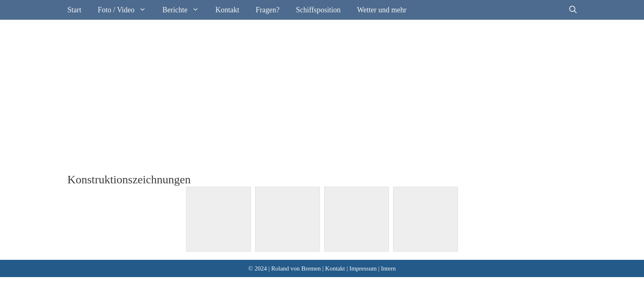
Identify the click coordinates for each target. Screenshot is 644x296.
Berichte (185, 10)
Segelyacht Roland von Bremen (161, 49)
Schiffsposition (319, 10)
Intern (389, 268)
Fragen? (268, 10)
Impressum (363, 268)
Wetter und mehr (382, 10)
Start (74, 10)
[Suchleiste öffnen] (573, 10)
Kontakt (228, 10)
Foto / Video (126, 10)
